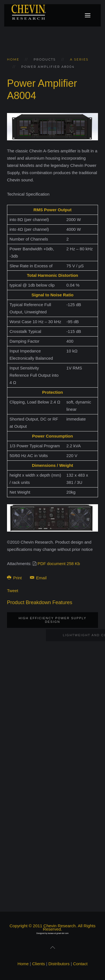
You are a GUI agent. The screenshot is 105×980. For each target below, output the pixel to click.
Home (13, 59)
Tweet (13, 591)
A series (79, 59)
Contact (80, 964)
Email (38, 578)
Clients (39, 964)
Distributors (59, 964)
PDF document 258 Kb (59, 564)
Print (15, 578)
